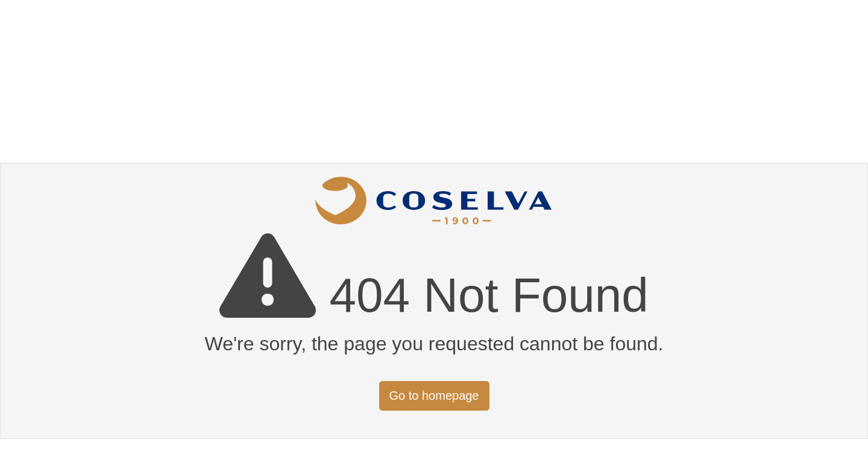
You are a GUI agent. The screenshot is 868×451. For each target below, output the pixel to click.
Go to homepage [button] (434, 396)
